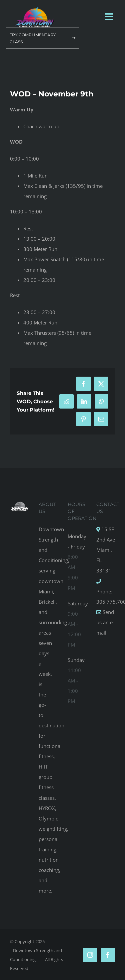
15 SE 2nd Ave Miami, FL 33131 (106, 550)
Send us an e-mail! (105, 622)
